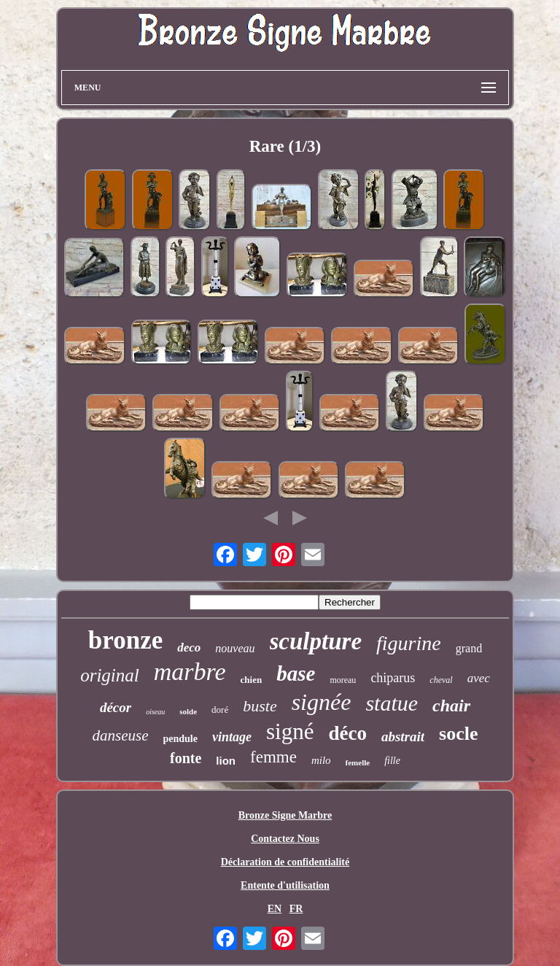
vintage (232, 737)
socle (458, 734)
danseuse (121, 735)
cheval (441, 680)
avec (479, 678)
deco (189, 648)
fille (392, 761)
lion (226, 761)
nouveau (235, 648)
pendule (180, 739)
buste (260, 706)
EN (275, 909)
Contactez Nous (285, 839)
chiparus (393, 678)
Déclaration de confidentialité (285, 862)
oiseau (155, 712)
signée (322, 702)
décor (116, 707)
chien (252, 680)
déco (347, 733)
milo (321, 760)
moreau (343, 680)
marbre (190, 672)
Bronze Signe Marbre (285, 815)
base (296, 673)
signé (290, 731)
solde (188, 711)
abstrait (403, 737)
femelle (358, 762)
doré (220, 710)
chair (451, 706)
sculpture (316, 641)
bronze (125, 640)
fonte (186, 758)
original (110, 675)
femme (273, 757)
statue (392, 703)
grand (469, 648)
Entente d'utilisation (285, 885)
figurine (409, 643)
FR (296, 909)
